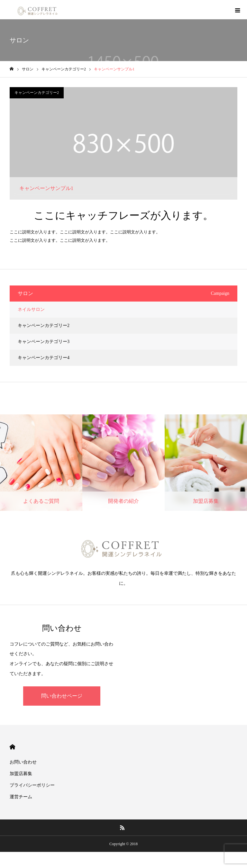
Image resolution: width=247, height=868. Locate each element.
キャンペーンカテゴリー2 (37, 93)
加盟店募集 (21, 774)
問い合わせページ (62, 696)
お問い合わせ (23, 762)
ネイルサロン (31, 309)
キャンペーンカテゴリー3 (44, 342)
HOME (12, 747)
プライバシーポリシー (32, 785)
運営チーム (21, 797)
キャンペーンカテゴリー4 (44, 358)
